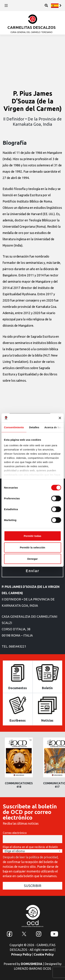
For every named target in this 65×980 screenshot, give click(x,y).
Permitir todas (32, 536)
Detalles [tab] (34, 427)
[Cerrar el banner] (60, 418)
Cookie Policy (44, 954)
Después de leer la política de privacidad (30, 857)
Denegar (32, 559)
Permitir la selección (33, 547)
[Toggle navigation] (6, 5)
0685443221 (18, 646)
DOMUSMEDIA (32, 964)
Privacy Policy (21, 954)
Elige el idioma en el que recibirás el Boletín (30, 847)
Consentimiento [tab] (14, 427)
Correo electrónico (15, 833)
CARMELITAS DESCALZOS (32, 27)
